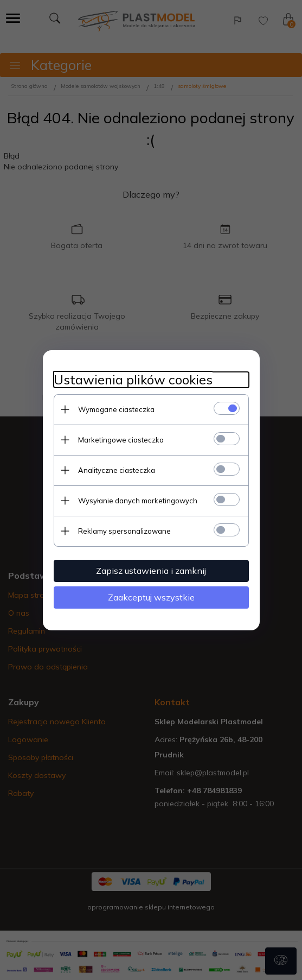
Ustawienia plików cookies (133, 380)
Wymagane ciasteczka (116, 409)
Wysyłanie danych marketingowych (138, 501)
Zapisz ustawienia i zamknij (151, 571)
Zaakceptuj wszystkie (151, 597)
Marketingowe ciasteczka (121, 440)
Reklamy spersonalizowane (124, 531)
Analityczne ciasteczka (117, 470)
